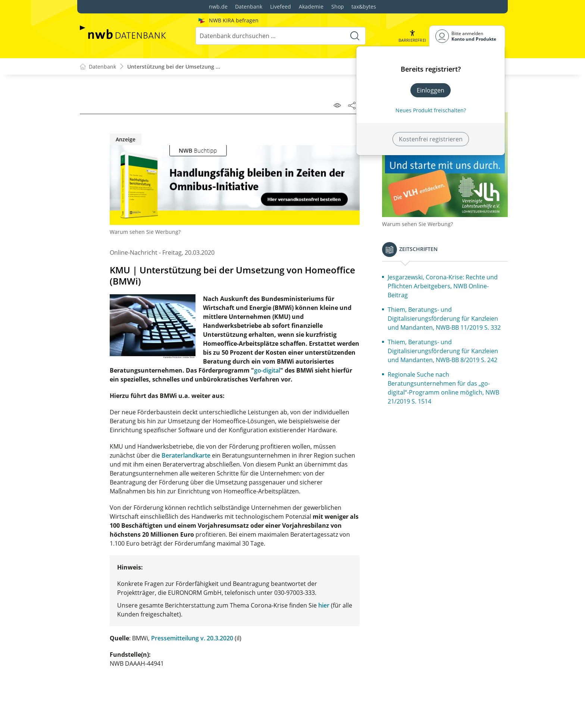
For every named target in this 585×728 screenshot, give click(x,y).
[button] (412, 36)
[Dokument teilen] (352, 105)
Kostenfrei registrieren (431, 139)
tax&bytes (364, 7)
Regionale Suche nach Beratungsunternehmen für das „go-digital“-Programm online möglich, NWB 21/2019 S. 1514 (443, 388)
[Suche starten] (355, 36)
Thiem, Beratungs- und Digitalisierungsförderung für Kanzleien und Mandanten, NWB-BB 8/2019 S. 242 (443, 351)
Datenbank (249, 7)
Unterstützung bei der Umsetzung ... (174, 67)
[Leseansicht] (337, 105)
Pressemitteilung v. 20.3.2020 (192, 638)
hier (324, 605)
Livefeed (281, 7)
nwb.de (218, 7)
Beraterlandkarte (186, 455)
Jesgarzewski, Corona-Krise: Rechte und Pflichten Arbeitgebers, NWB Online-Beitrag (443, 286)
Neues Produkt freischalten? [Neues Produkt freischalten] (431, 110)
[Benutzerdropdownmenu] (467, 36)
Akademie (311, 7)
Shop (338, 7)
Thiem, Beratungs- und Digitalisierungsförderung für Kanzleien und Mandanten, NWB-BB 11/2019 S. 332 (444, 318)
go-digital (267, 370)
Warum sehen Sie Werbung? (145, 232)
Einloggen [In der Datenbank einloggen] (431, 90)
